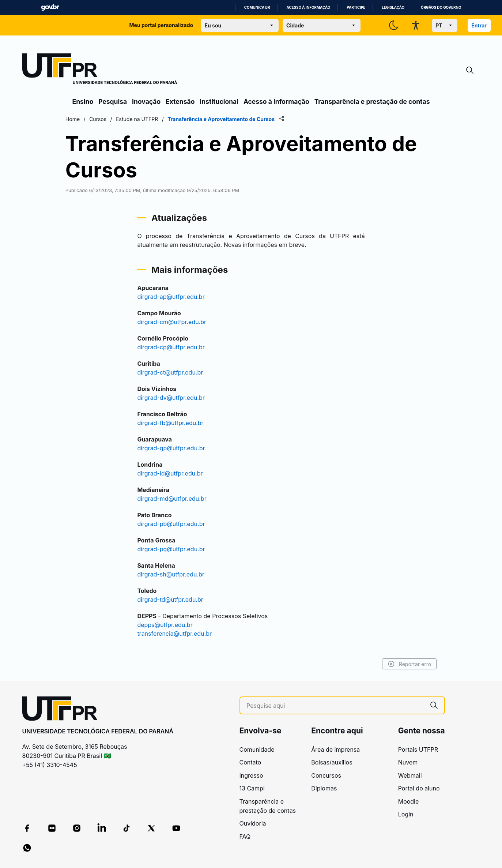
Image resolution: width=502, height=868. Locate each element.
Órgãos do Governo (441, 7)
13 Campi (252, 788)
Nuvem (408, 762)
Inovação (146, 102)
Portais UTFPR (418, 749)
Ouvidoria (253, 823)
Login (406, 814)
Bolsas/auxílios (332, 762)
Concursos (326, 775)
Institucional (219, 102)
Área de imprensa (335, 749)
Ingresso (251, 775)
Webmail (410, 775)
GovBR (50, 7)
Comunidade (257, 749)
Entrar (479, 25)
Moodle (409, 801)
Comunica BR (257, 7)
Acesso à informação (309, 7)
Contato (250, 762)
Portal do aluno (419, 788)
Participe (356, 7)
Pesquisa (113, 102)
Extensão (180, 102)
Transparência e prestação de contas (372, 102)
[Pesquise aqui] (335, 706)
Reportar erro (402, 664)
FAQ (245, 837)
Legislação (393, 7)
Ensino (83, 102)
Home (80, 119)
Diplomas (324, 788)
